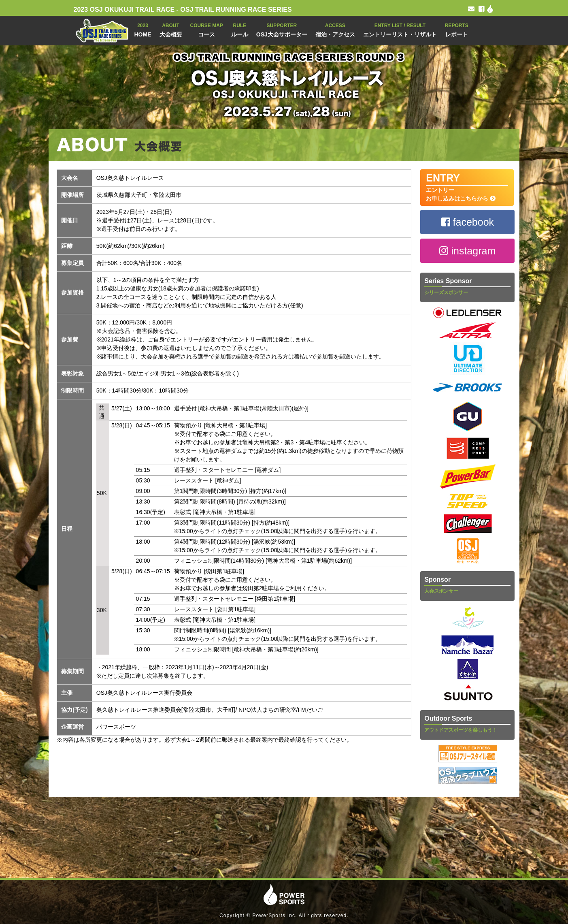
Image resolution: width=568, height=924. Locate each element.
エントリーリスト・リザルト (400, 29)
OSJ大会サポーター (282, 29)
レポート (457, 29)
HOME (143, 29)
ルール (240, 29)
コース (207, 29)
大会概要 (171, 29)
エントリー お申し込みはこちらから (467, 187)
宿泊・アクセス (335, 29)
